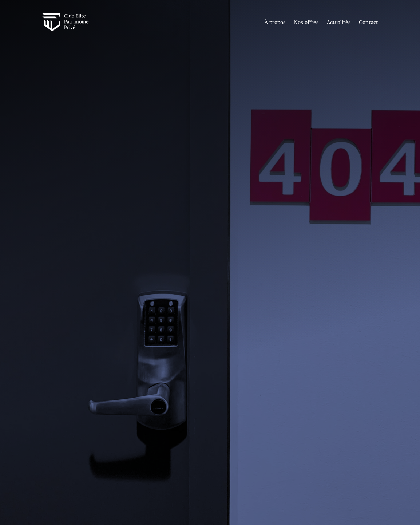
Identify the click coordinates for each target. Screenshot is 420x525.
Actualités (339, 22)
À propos (275, 22)
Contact (369, 22)
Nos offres (306, 22)
